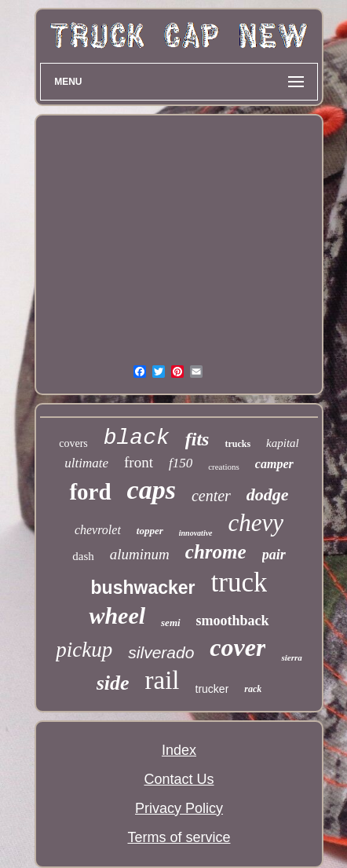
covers (73, 443)
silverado (161, 652)
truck (239, 582)
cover (237, 647)
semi (171, 623)
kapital (283, 443)
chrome (216, 552)
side (113, 683)
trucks (237, 444)
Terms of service (179, 837)
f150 (181, 463)
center (211, 496)
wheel (117, 615)
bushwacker (143, 588)
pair (274, 555)
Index (179, 750)
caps (152, 490)
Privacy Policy (179, 808)
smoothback (233, 621)
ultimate (86, 463)
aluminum (140, 554)
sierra (291, 657)
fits (197, 439)
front (139, 462)
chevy (256, 523)
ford (90, 492)
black (137, 438)
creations (224, 467)
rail (163, 680)
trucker (212, 689)
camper (274, 464)
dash (83, 556)
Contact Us (179, 779)
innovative (196, 533)
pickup (84, 650)
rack (253, 689)
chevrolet (98, 530)
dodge (268, 494)
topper (150, 531)
